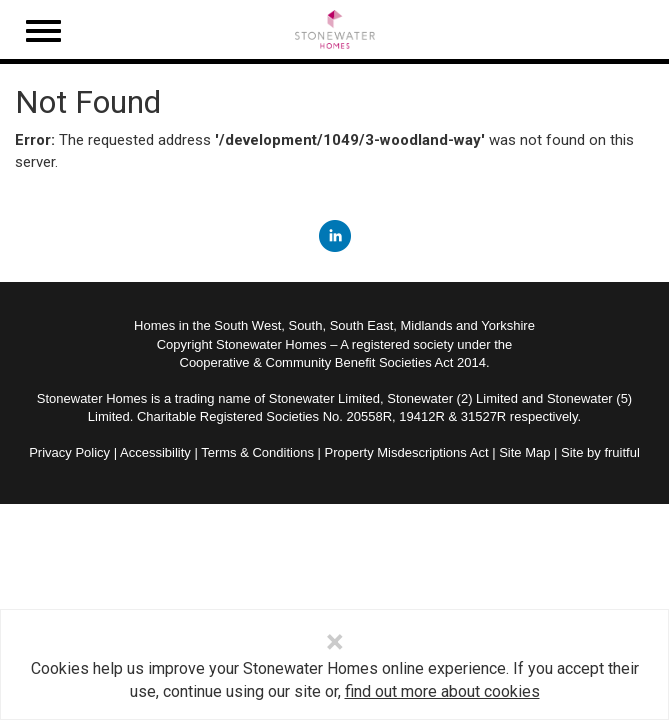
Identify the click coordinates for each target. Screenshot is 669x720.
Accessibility (155, 452)
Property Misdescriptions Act (407, 452)
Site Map (524, 452)
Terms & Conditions (257, 452)
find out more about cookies (442, 691)
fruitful (621, 452)
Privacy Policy (69, 452)
